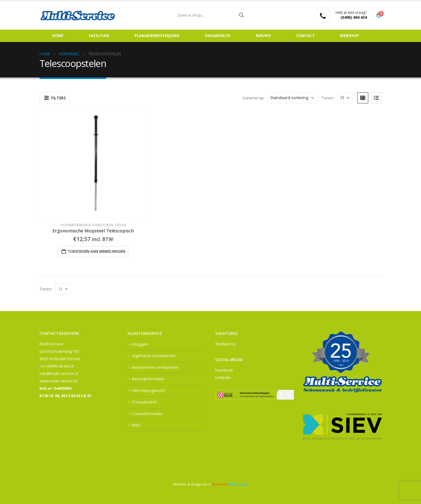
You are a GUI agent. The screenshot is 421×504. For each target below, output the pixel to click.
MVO (136, 425)
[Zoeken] (241, 15)
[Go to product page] (93, 164)
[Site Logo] (78, 15)
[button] (55, 98)
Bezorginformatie (148, 379)
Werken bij (225, 344)
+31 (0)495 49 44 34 (56, 366)
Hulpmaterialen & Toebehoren (87, 225)
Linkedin (223, 378)
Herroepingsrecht (149, 391)
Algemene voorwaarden (154, 356)
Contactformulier (147, 414)
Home (58, 36)
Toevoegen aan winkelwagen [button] (96, 251)
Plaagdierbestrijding (157, 36)
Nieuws (263, 36)
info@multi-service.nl (59, 374)
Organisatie (218, 36)
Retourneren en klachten (155, 367)
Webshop (349, 36)
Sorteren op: (253, 98)
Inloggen (140, 344)
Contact (305, 36)
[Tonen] (345, 98)
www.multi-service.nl (58, 381)
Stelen (120, 225)
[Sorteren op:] (292, 98)
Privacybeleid (144, 402)
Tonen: (328, 98)
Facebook (224, 370)
